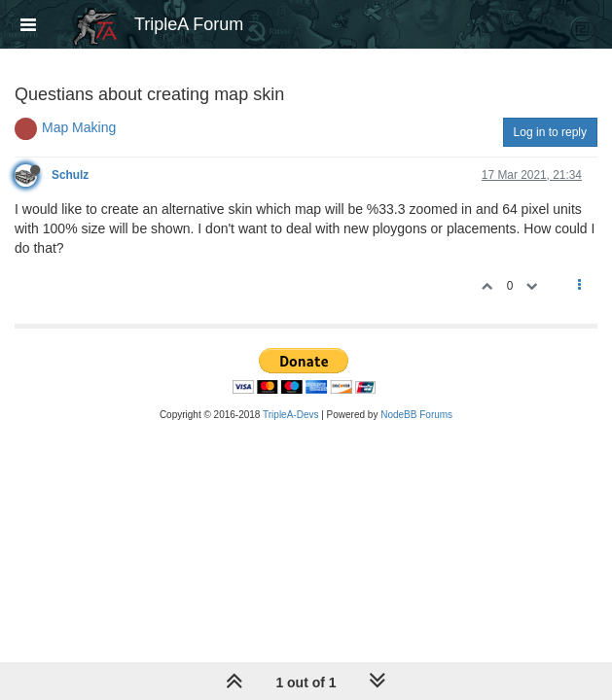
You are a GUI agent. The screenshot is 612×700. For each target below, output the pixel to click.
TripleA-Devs (290, 415)
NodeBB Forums (416, 415)
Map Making (79, 127)
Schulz (70, 175)
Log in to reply (550, 132)
